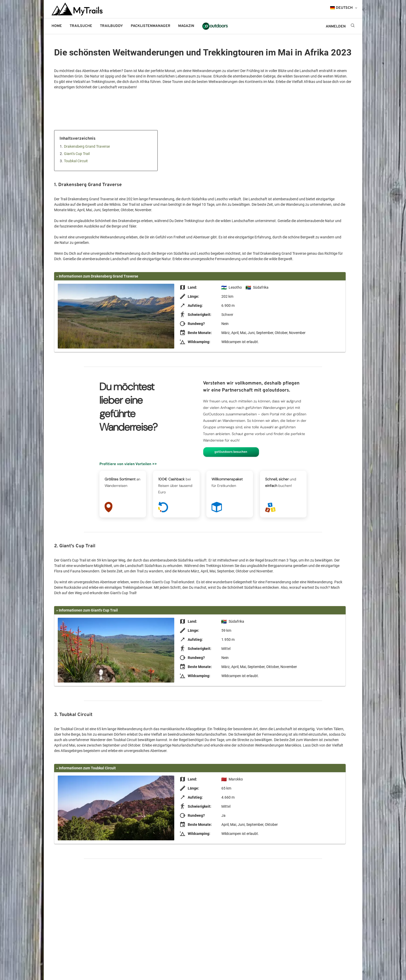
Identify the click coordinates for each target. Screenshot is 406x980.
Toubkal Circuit (76, 161)
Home (57, 26)
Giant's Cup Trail (77, 154)
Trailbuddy (111, 26)
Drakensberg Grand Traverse (87, 146)
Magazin (186, 26)
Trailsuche (81, 26)
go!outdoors (215, 26)
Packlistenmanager (151, 26)
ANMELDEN (336, 27)
